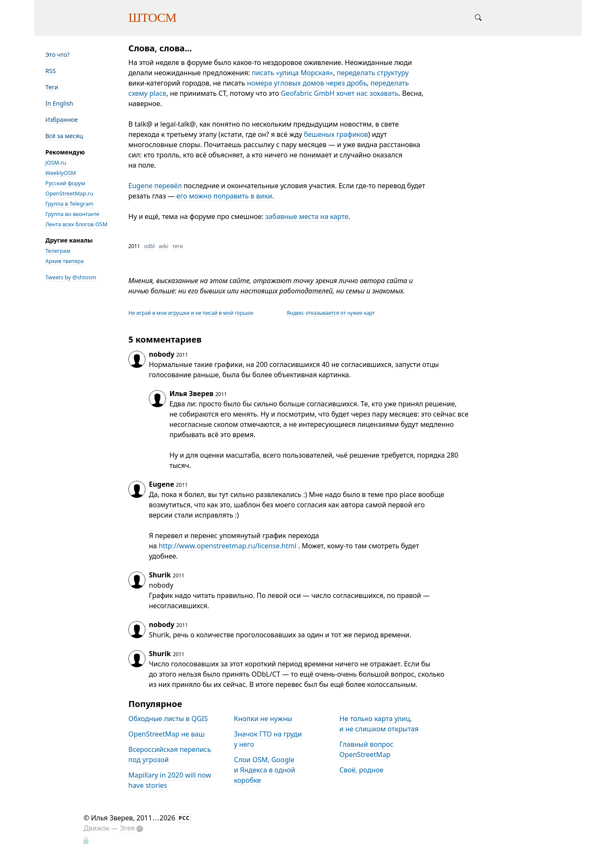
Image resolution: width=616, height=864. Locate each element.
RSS (50, 71)
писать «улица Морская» (292, 73)
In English (59, 103)
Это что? (58, 55)
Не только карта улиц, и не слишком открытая (379, 724)
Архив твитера (65, 261)
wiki (163, 246)
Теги (52, 87)
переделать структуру (373, 73)
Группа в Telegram (70, 204)
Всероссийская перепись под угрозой (170, 755)
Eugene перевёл (155, 186)
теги (178, 246)
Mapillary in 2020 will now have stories (170, 780)
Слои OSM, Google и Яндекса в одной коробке (265, 770)
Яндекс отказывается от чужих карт (331, 313)
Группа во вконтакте (72, 214)
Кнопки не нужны (263, 719)
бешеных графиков (336, 134)
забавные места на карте (307, 216)
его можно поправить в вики (224, 196)
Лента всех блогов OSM (76, 224)
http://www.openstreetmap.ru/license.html (228, 546)
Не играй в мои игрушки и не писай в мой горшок (191, 313)
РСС (184, 818)
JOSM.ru (56, 163)
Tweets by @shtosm (71, 277)
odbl (150, 246)
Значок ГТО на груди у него (268, 739)
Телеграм (58, 251)
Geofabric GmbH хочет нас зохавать (340, 93)
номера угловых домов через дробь (307, 83)
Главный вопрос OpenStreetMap (366, 749)
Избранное (62, 120)
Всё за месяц (64, 136)
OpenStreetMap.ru (69, 193)
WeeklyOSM (61, 173)
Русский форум (65, 183)
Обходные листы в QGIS (168, 719)
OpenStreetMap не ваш (166, 734)
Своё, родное (361, 770)
